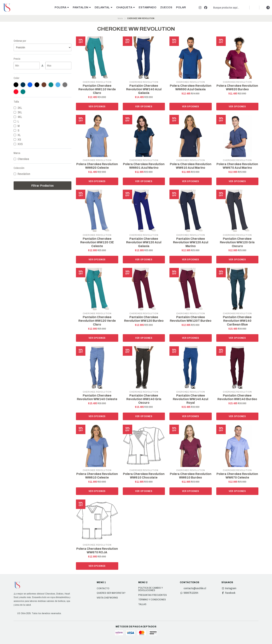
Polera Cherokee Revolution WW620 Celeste (97, 166)
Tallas (142, 604)
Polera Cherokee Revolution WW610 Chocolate (144, 476)
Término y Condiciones (152, 600)
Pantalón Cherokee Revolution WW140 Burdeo (237, 397)
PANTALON (82, 7)
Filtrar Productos (42, 186)
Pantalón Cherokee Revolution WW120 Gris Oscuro (237, 242)
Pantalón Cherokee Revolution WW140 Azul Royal (190, 399)
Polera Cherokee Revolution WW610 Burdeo (191, 476)
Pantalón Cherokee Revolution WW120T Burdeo (191, 319)
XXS (18, 144)
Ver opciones (97, 106)
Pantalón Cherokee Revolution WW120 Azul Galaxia (144, 242)
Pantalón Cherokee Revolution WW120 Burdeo (144, 319)
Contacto (103, 588)
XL (17, 135)
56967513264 (189, 593)
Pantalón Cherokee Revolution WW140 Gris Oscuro (144, 399)
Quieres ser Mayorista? (111, 593)
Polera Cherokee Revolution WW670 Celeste (237, 476)
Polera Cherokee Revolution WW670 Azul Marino (237, 166)
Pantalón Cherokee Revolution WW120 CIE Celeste (97, 242)
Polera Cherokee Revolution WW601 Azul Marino (144, 166)
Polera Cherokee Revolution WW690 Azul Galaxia (191, 87)
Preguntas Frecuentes (153, 595)
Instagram (229, 588)
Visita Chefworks (107, 598)
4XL (18, 117)
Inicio (120, 18)
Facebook (228, 593)
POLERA (62, 7)
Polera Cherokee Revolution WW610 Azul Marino (191, 166)
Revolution (22, 174)
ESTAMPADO (148, 7)
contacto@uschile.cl (193, 588)
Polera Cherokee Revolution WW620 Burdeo (237, 87)
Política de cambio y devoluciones (151, 589)
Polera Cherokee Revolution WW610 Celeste (97, 476)
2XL (18, 108)
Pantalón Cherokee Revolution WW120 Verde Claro (97, 321)
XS (17, 139)
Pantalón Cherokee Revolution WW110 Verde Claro (97, 89)
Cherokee (21, 159)
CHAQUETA (126, 7)
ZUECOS (166, 7)
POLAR (181, 7)
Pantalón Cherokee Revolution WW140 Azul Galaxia (144, 89)
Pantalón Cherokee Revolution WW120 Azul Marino (191, 242)
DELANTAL (104, 7)
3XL (18, 112)
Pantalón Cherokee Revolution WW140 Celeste (97, 397)
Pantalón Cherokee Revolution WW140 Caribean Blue (237, 321)
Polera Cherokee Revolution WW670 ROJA (97, 550)
